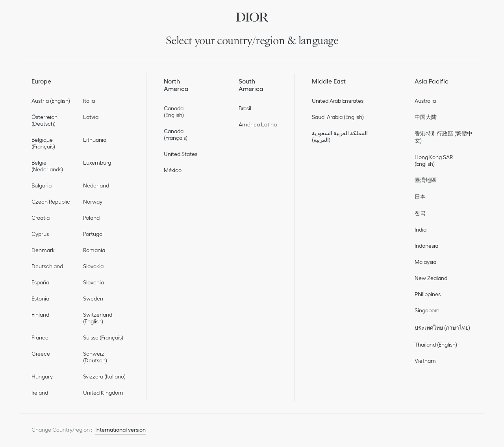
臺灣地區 (426, 180)
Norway (93, 202)
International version (120, 430)
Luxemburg (97, 163)
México (173, 170)
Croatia (41, 218)
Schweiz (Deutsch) (95, 357)
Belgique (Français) (43, 143)
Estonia (40, 299)
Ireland (40, 393)
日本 (420, 197)
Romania (94, 250)
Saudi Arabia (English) (338, 117)
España (40, 282)
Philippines (428, 294)
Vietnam (425, 361)
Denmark (43, 250)
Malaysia (425, 262)
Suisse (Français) (103, 338)
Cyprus (40, 234)
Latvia (91, 117)
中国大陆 (426, 117)
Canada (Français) (176, 134)
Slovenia (94, 282)
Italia (89, 101)
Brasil (245, 108)
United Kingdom (103, 393)
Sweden (93, 299)
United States (181, 154)
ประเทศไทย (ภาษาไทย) (442, 328)
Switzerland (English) (98, 318)
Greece (41, 354)
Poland (91, 218)
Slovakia (93, 266)
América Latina (258, 124)
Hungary (42, 377)
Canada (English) (174, 112)
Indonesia (426, 246)
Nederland (96, 185)
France (40, 338)
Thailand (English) (436, 345)
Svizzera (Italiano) (104, 377)
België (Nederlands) (47, 166)
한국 (420, 213)
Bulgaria (42, 185)
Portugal (93, 234)
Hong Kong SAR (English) (434, 160)
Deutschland (47, 266)
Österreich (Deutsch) (44, 120)
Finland (40, 315)
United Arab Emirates (338, 101)
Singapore (427, 310)
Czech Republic (51, 202)
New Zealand (431, 278)
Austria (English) (51, 101)
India (421, 230)
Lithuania (95, 140)
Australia (425, 101)
